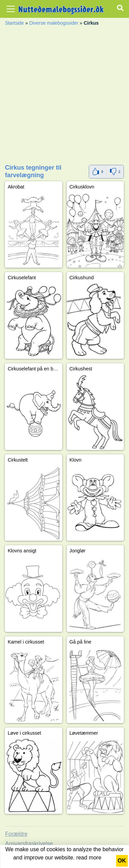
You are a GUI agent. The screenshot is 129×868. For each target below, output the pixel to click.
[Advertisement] (64, 97)
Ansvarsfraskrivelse (29, 843)
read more (89, 858)
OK (122, 861)
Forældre (16, 834)
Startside (14, 23)
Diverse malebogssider (54, 23)
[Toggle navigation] (11, 9)
